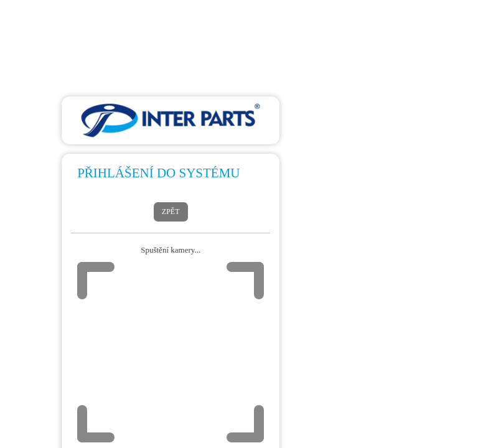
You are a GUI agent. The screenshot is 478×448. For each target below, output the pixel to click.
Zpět (171, 212)
